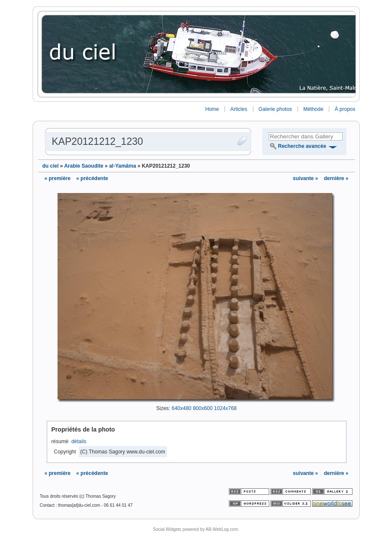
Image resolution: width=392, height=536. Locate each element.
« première (58, 178)
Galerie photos (275, 109)
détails (79, 441)
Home (212, 109)
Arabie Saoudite (84, 166)
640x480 (182, 408)
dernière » (336, 178)
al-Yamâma (123, 166)
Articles (239, 109)
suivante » (306, 178)
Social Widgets (167, 529)
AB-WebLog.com (222, 529)
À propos (345, 109)
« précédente (92, 178)
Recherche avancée (302, 146)
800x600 (203, 408)
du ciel (51, 166)
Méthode (313, 109)
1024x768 (226, 408)
